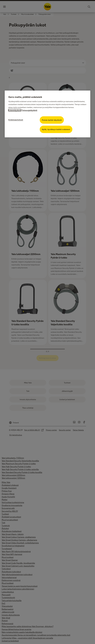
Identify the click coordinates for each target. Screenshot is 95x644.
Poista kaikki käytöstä (52, 120)
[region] (47, 114)
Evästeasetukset (16, 120)
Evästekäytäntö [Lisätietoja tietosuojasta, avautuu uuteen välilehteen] (15, 110)
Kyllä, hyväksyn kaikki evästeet (56, 129)
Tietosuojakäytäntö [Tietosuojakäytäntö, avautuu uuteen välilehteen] (29, 110)
